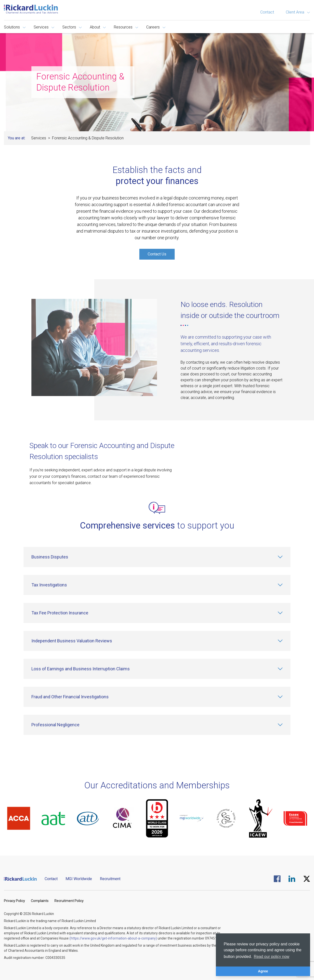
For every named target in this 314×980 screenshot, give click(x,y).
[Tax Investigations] (157, 585)
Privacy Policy (14, 901)
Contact (267, 12)
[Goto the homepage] (31, 9)
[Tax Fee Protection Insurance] (157, 613)
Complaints (40, 901)
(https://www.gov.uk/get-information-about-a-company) (113, 938)
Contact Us (157, 254)
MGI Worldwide (79, 879)
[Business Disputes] (157, 557)
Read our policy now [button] (271, 957)
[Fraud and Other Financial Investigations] (157, 697)
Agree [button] (263, 971)
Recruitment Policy (69, 901)
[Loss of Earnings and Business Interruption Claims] (157, 669)
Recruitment (110, 879)
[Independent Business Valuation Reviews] (157, 641)
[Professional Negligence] (157, 725)
